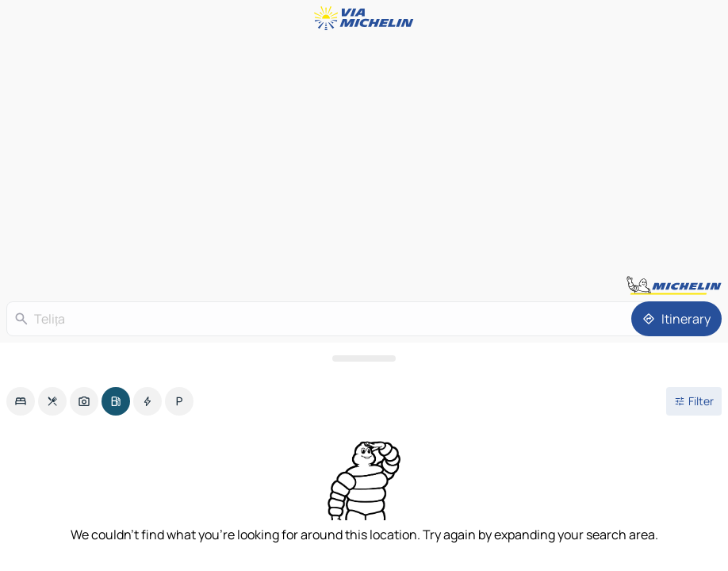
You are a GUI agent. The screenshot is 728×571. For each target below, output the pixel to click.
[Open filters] (694, 401)
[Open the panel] (364, 358)
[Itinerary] (676, 319)
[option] (21, 401)
